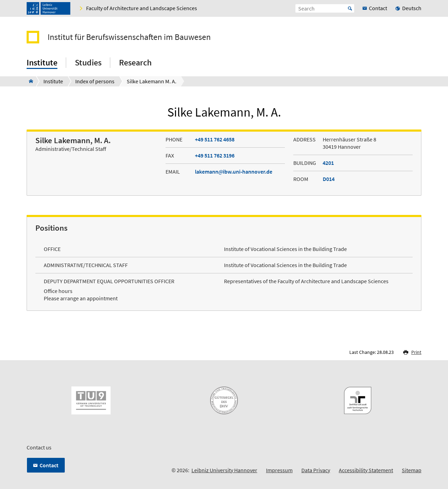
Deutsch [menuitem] (412, 8)
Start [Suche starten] (350, 8)
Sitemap (412, 470)
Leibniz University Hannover (224, 470)
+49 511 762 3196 (215, 155)
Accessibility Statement (366, 470)
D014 (329, 179)
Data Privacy (316, 470)
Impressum (279, 470)
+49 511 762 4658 (215, 139)
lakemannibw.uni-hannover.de (234, 172)
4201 (328, 163)
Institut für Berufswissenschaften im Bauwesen (129, 37)
